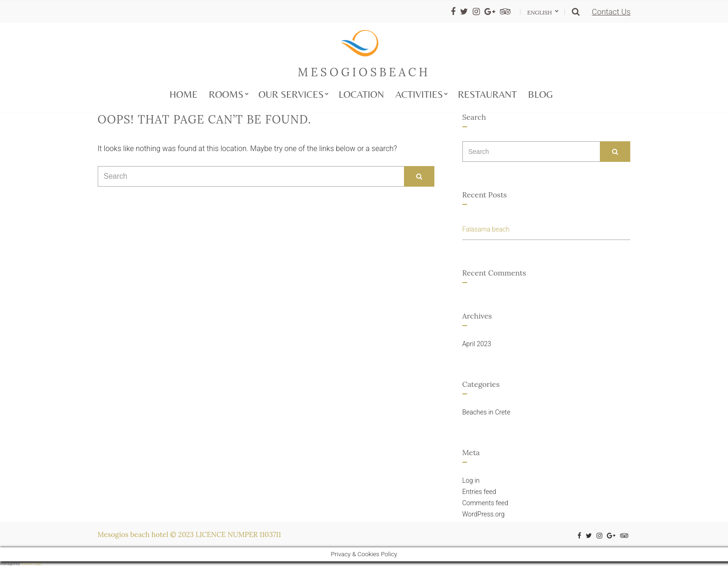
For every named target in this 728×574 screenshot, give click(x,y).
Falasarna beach (486, 229)
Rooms (226, 94)
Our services (291, 94)
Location (361, 94)
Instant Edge (31, 564)
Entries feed (479, 492)
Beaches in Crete (487, 412)
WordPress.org (484, 514)
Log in (471, 480)
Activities (419, 94)
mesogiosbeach (364, 72)
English (541, 12)
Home (184, 94)
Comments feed (485, 503)
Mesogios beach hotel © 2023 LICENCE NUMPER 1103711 (190, 534)
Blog (540, 94)
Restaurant (487, 94)
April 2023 (477, 344)
